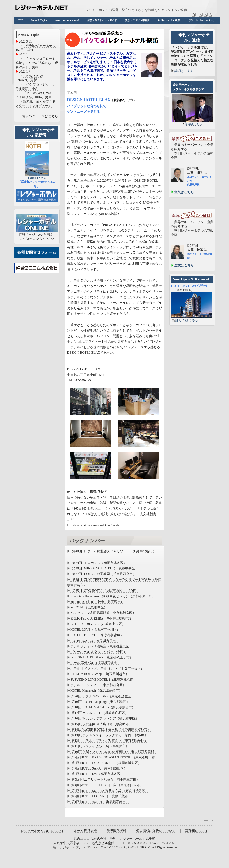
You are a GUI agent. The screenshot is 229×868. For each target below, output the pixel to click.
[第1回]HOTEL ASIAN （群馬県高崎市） (100, 802)
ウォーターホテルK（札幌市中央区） (98, 624)
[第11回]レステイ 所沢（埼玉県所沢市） (100, 746)
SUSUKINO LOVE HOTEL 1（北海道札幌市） (103, 680)
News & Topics (39, 20)
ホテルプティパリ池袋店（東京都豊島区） (101, 646)
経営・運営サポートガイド (102, 20)
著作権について (197, 831)
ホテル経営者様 (85, 831)
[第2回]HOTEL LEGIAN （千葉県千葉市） (101, 796)
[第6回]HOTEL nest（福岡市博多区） (97, 774)
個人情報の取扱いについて (156, 831)
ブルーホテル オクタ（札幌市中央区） (99, 652)
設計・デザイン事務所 (137, 20)
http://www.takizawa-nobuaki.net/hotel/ (93, 525)
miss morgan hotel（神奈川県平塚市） (97, 602)
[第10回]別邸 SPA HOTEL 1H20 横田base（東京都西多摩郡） (114, 752)
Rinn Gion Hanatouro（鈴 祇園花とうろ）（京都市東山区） (113, 596)
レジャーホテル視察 (169, 20)
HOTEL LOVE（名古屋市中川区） (95, 629)
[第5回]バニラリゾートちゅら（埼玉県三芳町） (105, 779)
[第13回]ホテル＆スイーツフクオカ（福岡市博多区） (109, 735)
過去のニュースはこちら (40, 116)
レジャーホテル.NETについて (42, 831)
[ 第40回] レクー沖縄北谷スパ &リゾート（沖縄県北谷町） (113, 551)
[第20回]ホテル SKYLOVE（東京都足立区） (102, 696)
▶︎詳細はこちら (37, 178)
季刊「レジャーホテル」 (202, 20)
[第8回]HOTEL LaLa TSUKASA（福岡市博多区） (106, 763)
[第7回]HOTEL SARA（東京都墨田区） (99, 768)
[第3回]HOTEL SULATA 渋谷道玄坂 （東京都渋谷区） (109, 791)
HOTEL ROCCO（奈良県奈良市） (95, 641)
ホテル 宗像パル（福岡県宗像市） (95, 663)
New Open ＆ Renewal (67, 20)
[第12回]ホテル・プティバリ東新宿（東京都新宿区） (109, 741)
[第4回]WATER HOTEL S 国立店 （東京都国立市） (107, 785)
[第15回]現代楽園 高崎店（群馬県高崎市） (101, 724)
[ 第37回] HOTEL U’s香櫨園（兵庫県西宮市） (103, 574)
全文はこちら (184, 192)
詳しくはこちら (185, 320)
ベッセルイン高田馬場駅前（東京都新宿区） (103, 613)
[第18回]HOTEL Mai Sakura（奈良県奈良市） (103, 707)
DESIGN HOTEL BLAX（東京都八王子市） (102, 657)
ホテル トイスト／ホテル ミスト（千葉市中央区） (107, 668)
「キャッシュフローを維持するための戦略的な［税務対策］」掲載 (37, 63)
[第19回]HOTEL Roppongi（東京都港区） (100, 702)
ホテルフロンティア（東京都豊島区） (98, 685)
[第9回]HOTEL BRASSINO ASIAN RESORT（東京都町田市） (114, 757)
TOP (20, 20)
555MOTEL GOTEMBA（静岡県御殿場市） (102, 618)
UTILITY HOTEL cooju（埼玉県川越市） (100, 674)
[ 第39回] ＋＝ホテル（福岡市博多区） (98, 563)
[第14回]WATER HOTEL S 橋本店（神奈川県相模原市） (111, 730)
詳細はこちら (184, 71)
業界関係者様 (117, 831)
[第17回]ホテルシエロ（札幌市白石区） (99, 713)
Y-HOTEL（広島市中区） (89, 607)
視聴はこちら (194, 124)
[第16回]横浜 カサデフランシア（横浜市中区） (105, 718)
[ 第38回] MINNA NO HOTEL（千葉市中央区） (104, 568)
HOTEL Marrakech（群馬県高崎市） (96, 691)
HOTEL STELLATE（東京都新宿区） (97, 635)
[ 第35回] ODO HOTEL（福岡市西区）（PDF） (104, 591)
